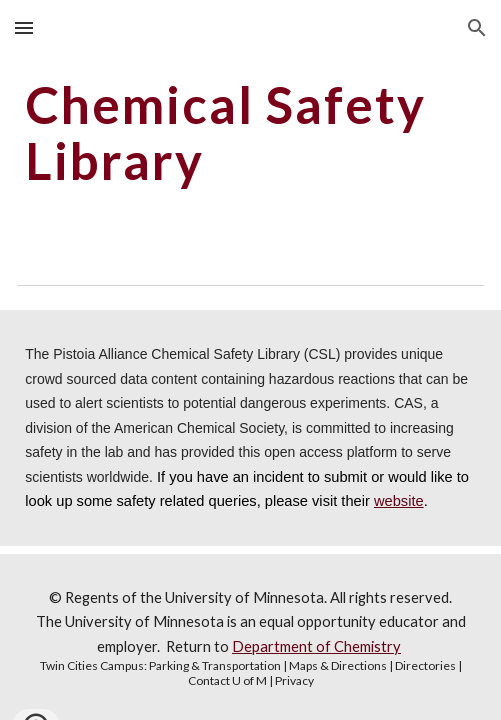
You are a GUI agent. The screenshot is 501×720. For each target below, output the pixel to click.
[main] (250, 132)
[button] (24, 27)
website (399, 501)
